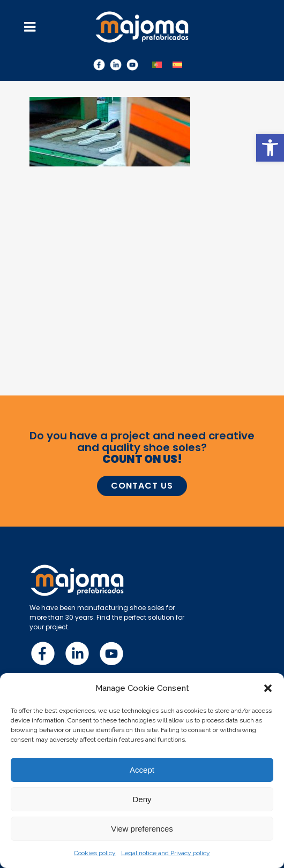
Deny (142, 799)
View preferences (142, 829)
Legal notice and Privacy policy (166, 853)
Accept (142, 770)
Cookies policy (95, 853)
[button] (270, 148)
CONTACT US (142, 486)
